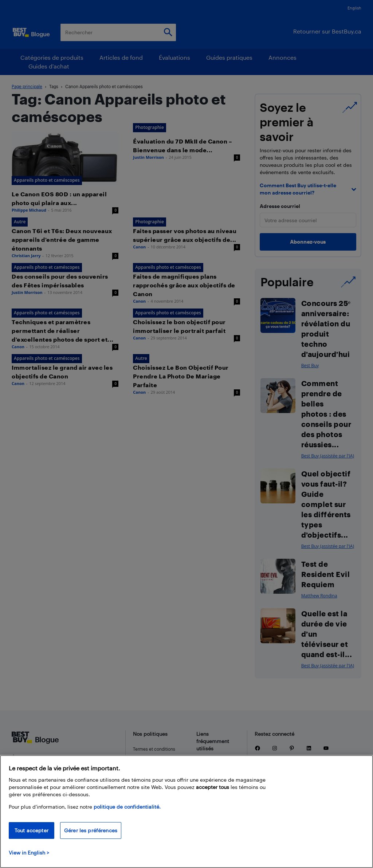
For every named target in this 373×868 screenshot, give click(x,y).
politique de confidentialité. (127, 807)
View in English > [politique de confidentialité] (29, 853)
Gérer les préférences (91, 830)
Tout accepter (32, 830)
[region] (186, 812)
